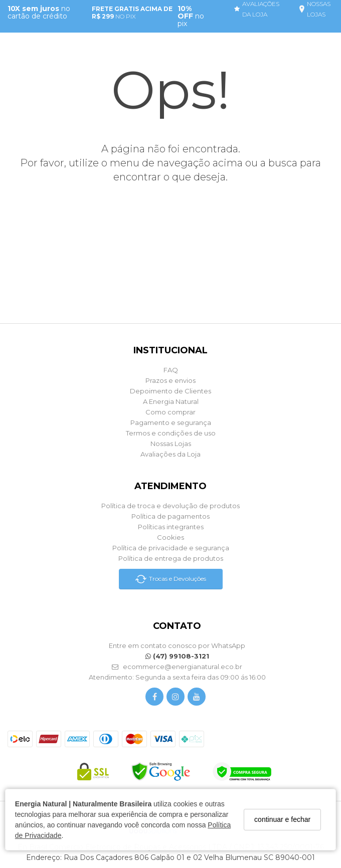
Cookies (170, 537)
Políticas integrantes (171, 527)
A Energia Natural (171, 401)
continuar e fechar (282, 819)
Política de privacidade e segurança (171, 548)
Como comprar (170, 412)
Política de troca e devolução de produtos (170, 506)
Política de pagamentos (170, 516)
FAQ (171, 370)
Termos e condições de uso (171, 433)
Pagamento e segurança (171, 422)
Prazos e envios (170, 380)
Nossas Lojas (171, 444)
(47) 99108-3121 (177, 656)
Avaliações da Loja (170, 454)
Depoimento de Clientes (170, 391)
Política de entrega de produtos (171, 558)
